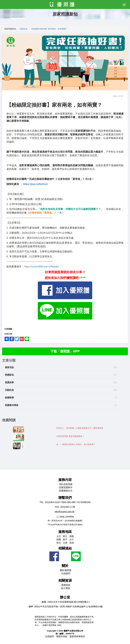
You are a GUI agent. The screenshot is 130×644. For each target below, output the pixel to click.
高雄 (72, 543)
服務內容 (65, 480)
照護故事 (9, 383)
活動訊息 (24, 29)
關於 (65, 566)
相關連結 (65, 548)
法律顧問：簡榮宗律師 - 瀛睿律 (65, 637)
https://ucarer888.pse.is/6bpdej (41, 267)
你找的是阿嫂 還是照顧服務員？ (70, 436)
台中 (72, 540)
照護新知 (9, 375)
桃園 (59, 540)
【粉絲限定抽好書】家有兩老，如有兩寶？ (49, 29)
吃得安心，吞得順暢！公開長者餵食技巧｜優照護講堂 (80, 428)
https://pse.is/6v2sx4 (35, 184)
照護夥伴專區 (12, 405)
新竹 (65, 540)
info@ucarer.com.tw (65, 512)
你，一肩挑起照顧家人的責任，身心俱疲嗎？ (76, 444)
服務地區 (65, 532)
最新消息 (9, 367)
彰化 (59, 543)
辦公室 (65, 597)
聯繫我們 (65, 498)
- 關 (65, 570)
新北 (65, 536)
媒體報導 (9, 398)
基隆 (72, 536)
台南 (65, 543)
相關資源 (65, 581)
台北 (59, 536)
